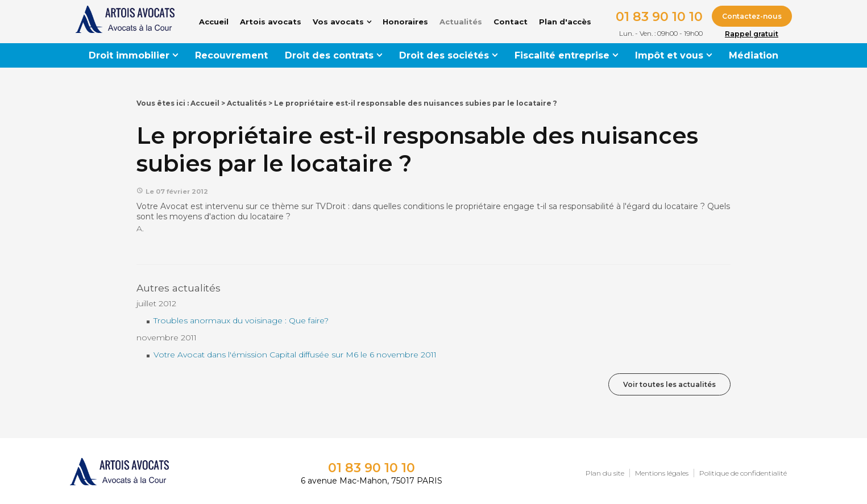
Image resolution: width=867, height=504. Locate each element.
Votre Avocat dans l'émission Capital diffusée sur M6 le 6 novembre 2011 (295, 355)
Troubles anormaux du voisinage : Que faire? (241, 320)
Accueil (214, 22)
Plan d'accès (565, 22)
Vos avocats (338, 22)
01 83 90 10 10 (659, 17)
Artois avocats (271, 22)
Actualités (461, 22)
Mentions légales (662, 473)
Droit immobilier (129, 55)
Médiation (754, 55)
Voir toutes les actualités (669, 384)
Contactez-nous (752, 16)
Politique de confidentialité (743, 473)
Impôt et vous (669, 55)
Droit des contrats (329, 55)
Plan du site (605, 473)
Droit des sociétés (444, 55)
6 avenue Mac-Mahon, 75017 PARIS (372, 481)
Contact (511, 22)
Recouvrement (231, 55)
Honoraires (405, 22)
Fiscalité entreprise (562, 55)
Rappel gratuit (752, 34)
